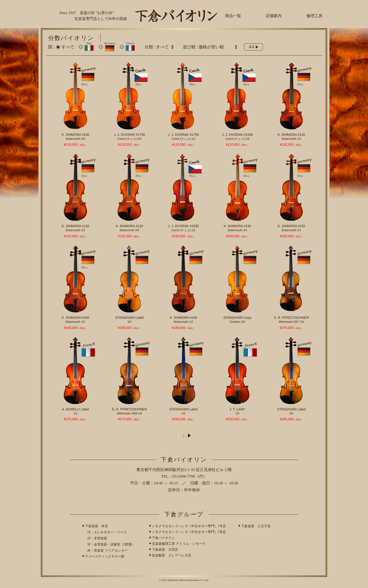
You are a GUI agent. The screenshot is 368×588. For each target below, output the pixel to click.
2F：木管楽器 (97, 538)
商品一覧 (233, 16)
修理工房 (314, 16)
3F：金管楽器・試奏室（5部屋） (111, 544)
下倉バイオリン (163, 538)
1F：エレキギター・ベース (107, 532)
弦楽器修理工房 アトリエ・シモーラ (179, 544)
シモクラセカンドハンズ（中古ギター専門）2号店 (189, 532)
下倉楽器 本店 (96, 526)
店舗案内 (274, 16)
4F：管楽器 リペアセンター (107, 551)
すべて (68, 47)
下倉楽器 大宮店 (165, 550)
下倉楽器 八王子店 (256, 526)
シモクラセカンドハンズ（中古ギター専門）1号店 (189, 526)
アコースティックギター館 (105, 556)
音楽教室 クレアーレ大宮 (172, 555)
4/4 (253, 47)
